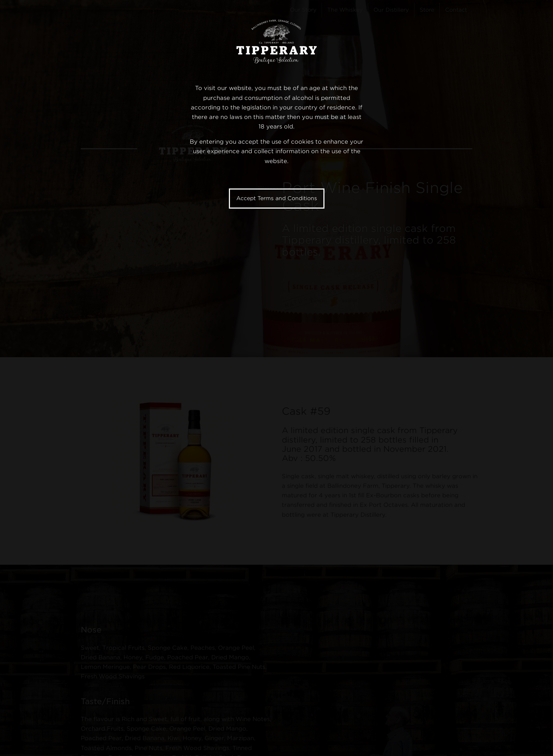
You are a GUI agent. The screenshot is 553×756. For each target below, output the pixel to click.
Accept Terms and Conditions (277, 198)
